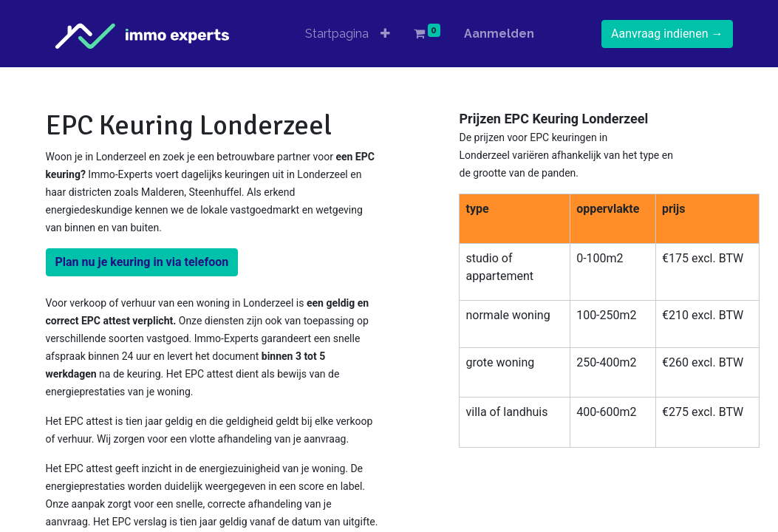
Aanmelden (499, 34)
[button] (385, 34)
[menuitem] (337, 34)
